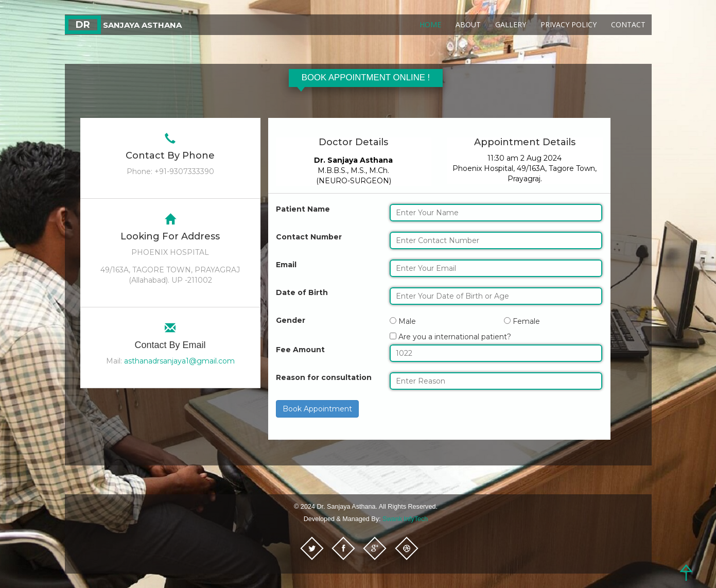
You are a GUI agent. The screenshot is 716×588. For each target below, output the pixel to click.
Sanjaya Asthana (123, 25)
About (468, 24)
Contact (628, 24)
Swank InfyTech (405, 519)
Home (430, 24)
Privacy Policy (569, 24)
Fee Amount (300, 350)
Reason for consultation (324, 377)
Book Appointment (317, 409)
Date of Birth (302, 292)
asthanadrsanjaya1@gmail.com (179, 361)
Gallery (511, 24)
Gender (291, 320)
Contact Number (309, 237)
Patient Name (303, 209)
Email (286, 265)
